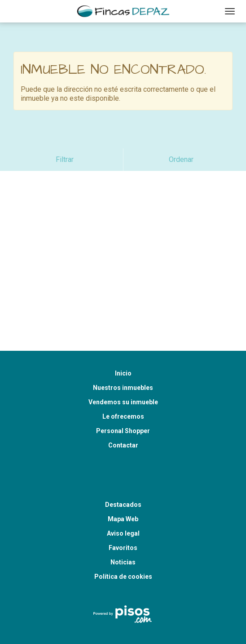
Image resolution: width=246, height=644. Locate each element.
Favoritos (123, 525)
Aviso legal (123, 511)
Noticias (123, 540)
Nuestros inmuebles (123, 365)
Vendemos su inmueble (123, 380)
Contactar (123, 423)
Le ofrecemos (123, 394)
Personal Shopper (123, 408)
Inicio (123, 351)
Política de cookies (123, 554)
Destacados (123, 482)
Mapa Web (123, 496)
